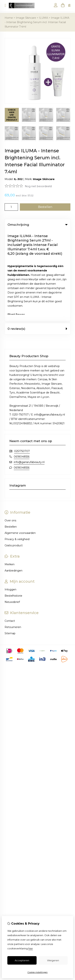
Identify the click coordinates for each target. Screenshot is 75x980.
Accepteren (22, 960)
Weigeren (53, 960)
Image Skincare (26, 18)
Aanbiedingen (14, 480)
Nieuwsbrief (12, 511)
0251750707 (22, 360)
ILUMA (43, 18)
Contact (10, 530)
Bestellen (11, 436)
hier (31, 948)
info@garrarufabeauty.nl (29, 371)
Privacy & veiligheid (17, 448)
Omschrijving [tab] (37, 225)
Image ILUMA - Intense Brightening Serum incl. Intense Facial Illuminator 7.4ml (37, 22)
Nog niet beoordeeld (38, 186)
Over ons (10, 430)
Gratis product (14, 455)
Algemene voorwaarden (20, 442)
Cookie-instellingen (37, 972)
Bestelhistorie (13, 505)
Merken (10, 473)
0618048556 (22, 366)
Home (9, 18)
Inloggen (10, 499)
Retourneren (13, 536)
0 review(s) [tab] (37, 238)
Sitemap (10, 542)
